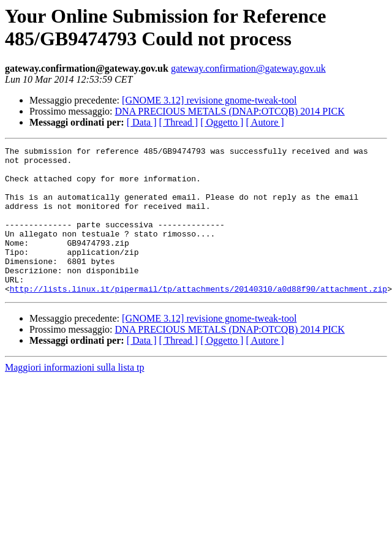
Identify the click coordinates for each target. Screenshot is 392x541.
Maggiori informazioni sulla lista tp (75, 397)
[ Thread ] (179, 122)
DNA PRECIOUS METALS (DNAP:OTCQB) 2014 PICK (230, 111)
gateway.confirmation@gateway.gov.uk (248, 68)
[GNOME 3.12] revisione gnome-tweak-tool (209, 100)
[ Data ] (142, 122)
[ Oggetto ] (222, 122)
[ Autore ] (265, 122)
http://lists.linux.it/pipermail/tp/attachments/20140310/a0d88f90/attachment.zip (198, 318)
